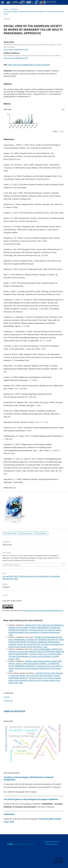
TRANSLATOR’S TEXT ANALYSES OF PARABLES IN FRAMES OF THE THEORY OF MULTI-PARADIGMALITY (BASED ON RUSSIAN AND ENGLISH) (36, 628)
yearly (62, 131)
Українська (8, 701)
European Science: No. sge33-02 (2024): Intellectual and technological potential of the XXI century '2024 (35, 668)
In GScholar (42, 533)
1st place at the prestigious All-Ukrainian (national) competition (29, 778)
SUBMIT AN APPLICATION (14, 711)
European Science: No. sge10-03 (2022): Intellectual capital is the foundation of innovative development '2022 (35, 632)
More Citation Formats (12, 565)
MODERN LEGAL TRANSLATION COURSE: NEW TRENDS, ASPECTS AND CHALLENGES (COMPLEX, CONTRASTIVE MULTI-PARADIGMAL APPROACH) (35, 664)
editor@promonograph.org (24, 844)
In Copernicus (27, 533)
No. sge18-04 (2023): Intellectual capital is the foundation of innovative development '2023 (34, 13)
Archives (14, 9)
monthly (55, 131)
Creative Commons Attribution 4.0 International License (43, 610)
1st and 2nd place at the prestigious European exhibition (31, 799)
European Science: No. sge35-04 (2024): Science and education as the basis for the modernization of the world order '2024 (35, 680)
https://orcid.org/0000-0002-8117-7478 (16, 49)
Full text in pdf (11, 533)
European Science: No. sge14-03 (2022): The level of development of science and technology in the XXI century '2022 (36, 646)
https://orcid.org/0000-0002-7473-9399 (16, 58)
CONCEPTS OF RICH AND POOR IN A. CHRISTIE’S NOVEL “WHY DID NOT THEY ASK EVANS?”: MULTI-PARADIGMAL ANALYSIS (36, 676)
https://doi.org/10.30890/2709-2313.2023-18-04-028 (29, 65)
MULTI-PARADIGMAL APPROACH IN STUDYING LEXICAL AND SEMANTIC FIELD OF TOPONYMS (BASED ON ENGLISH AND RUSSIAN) (36, 652)
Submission (9, 814)
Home (6, 9)
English (7, 697)
